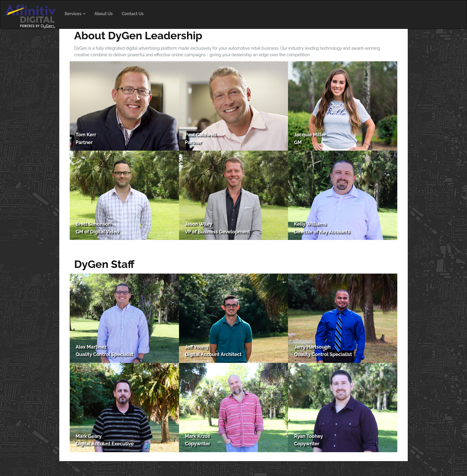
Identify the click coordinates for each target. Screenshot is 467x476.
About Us (103, 14)
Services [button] (75, 14)
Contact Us (133, 14)
